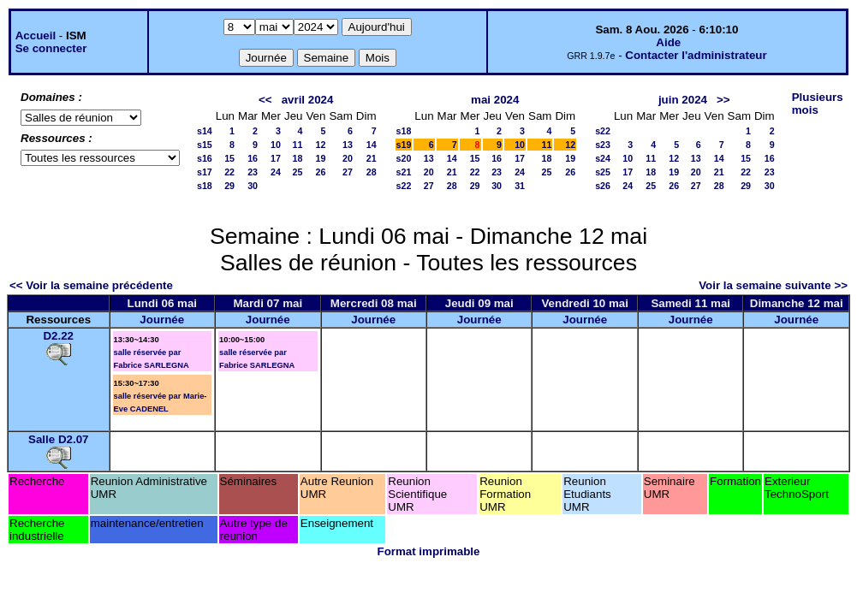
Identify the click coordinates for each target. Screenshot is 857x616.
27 (348, 172)
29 (229, 186)
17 (276, 158)
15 (229, 158)
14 (372, 145)
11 (298, 145)
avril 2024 (308, 100)
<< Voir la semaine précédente (91, 285)
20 (348, 158)
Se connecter (51, 48)
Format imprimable (429, 551)
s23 (603, 145)
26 (321, 172)
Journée (162, 320)
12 (321, 145)
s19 (404, 145)
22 (229, 172)
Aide (668, 42)
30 (253, 186)
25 (298, 172)
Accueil (36, 36)
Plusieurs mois (818, 104)
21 (372, 158)
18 (298, 158)
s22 (404, 186)
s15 (205, 145)
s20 (404, 158)
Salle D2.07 (58, 439)
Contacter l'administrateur (696, 55)
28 (372, 172)
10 (276, 145)
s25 (603, 172)
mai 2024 (495, 100)
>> (723, 100)
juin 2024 (683, 100)
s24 (603, 158)
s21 (404, 172)
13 (348, 145)
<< (265, 100)
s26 (603, 186)
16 (253, 158)
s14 (205, 131)
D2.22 (58, 336)
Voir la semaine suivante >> (773, 285)
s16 (205, 158)
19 (321, 158)
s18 (205, 186)
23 (253, 172)
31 (520, 186)
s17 (205, 172)
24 (276, 172)
